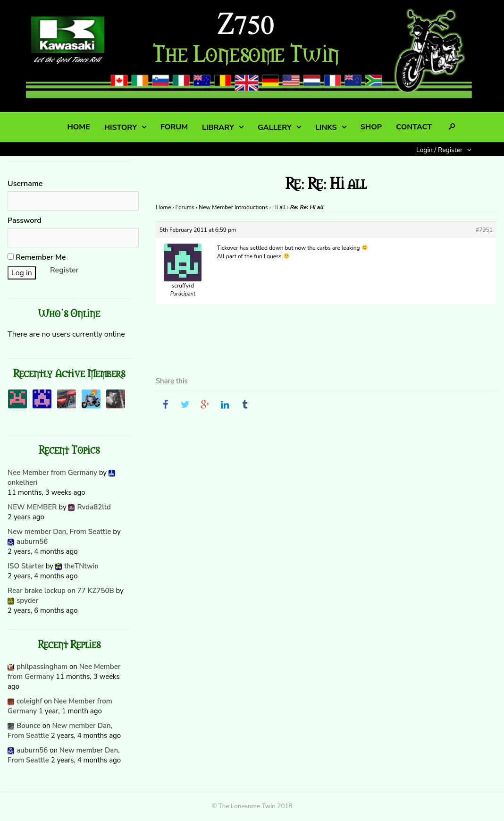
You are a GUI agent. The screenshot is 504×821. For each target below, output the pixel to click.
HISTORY (121, 127)
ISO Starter (26, 566)
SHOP (371, 127)
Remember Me (37, 257)
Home (163, 207)
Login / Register (439, 150)
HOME (78, 127)
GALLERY (275, 127)
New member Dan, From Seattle (59, 532)
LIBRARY (218, 127)
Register (64, 270)
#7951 (484, 230)
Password (25, 220)
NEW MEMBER (32, 507)
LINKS (326, 127)
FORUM (174, 127)
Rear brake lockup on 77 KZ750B (61, 591)
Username (25, 184)
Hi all (279, 207)
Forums (185, 207)
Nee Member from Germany (52, 473)
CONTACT (414, 127)
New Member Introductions (233, 207)
